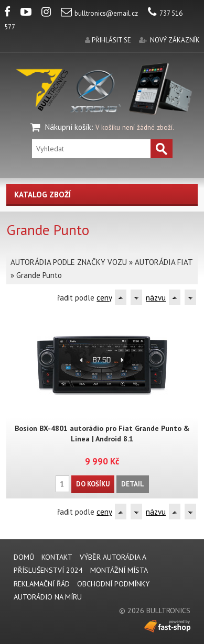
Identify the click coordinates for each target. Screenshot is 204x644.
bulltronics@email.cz (99, 13)
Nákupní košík (68, 127)
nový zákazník (175, 40)
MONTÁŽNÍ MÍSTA (119, 570)
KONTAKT (57, 557)
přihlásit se (111, 40)
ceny (104, 298)
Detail (133, 484)
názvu (156, 298)
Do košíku (93, 484)
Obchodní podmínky (113, 584)
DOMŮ (24, 557)
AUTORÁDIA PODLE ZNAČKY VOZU (69, 262)
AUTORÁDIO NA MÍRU (48, 597)
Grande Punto (39, 275)
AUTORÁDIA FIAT (164, 262)
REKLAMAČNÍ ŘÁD (42, 584)
